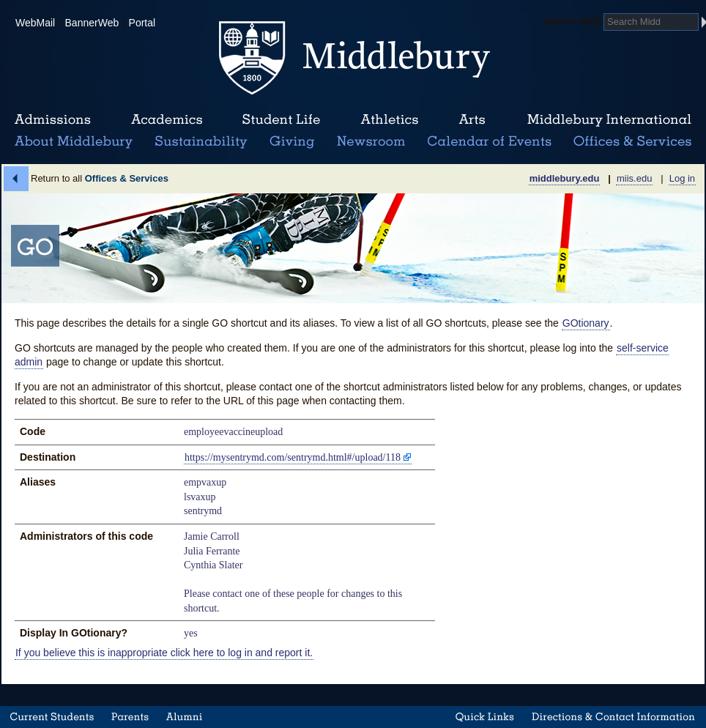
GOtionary (586, 323)
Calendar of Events (492, 142)
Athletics (389, 120)
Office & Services (633, 142)
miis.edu (634, 178)
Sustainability (200, 142)
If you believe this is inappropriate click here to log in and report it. (164, 653)
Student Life (281, 120)
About (74, 142)
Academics (167, 120)
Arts (472, 120)
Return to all (100, 178)
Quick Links (485, 717)
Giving (290, 142)
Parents (130, 717)
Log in (682, 178)
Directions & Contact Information (614, 717)
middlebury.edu (565, 178)
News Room (371, 142)
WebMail (35, 23)
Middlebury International (609, 120)
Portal (142, 23)
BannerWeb (92, 23)
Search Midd (572, 21)
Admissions (53, 120)
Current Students (52, 717)
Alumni (185, 717)
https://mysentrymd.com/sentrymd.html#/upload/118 (293, 457)
